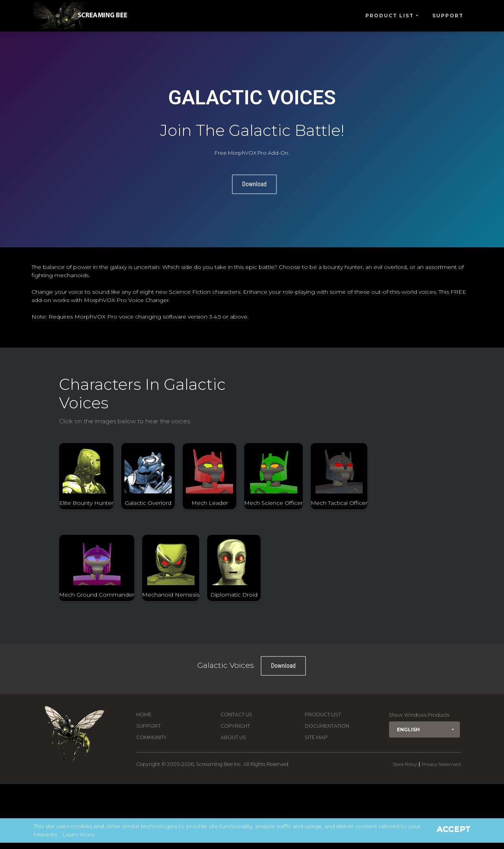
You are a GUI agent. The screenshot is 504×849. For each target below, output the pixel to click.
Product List (390, 16)
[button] (424, 729)
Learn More (79, 834)
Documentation (327, 726)
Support (448, 16)
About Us (233, 737)
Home (144, 715)
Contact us (236, 715)
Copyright (235, 726)
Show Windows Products (419, 715)
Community (152, 737)
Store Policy (405, 764)
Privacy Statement (441, 764)
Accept (454, 829)
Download (255, 184)
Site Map (316, 737)
